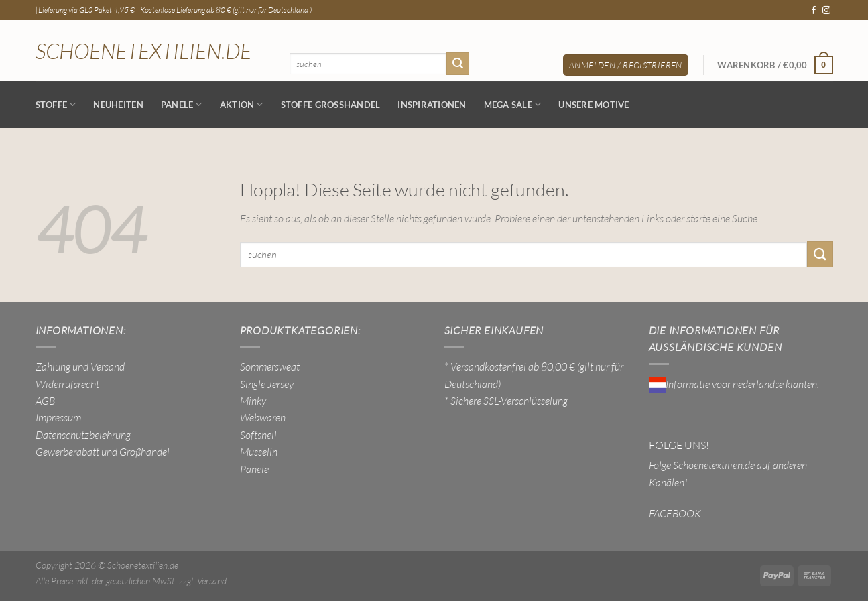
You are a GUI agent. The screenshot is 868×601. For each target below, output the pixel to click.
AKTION (242, 104)
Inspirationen (432, 105)
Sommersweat (270, 366)
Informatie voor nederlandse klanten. (734, 384)
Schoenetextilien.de (143, 51)
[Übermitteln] (458, 63)
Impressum (58, 417)
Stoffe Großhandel (331, 105)
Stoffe (56, 104)
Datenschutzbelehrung (83, 435)
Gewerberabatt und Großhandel (103, 452)
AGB (45, 401)
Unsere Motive (594, 105)
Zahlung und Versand (80, 366)
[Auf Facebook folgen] (814, 11)
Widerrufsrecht (67, 384)
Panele (182, 104)
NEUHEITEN (118, 105)
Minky (253, 401)
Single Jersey (267, 384)
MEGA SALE (513, 104)
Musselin (259, 452)
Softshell (258, 435)
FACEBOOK (675, 513)
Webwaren (263, 417)
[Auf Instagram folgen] (826, 11)
